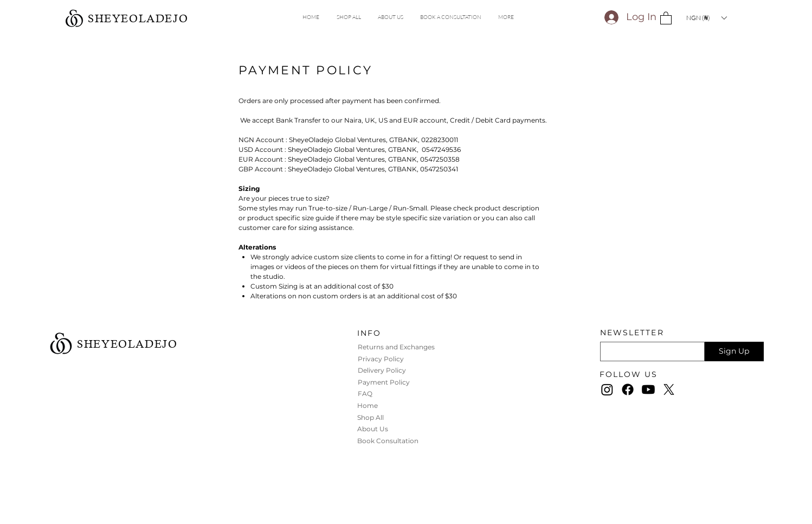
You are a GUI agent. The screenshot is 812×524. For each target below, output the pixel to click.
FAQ (365, 394)
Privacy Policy (382, 359)
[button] (506, 17)
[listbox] (706, 18)
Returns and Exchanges (397, 347)
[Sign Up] (734, 352)
